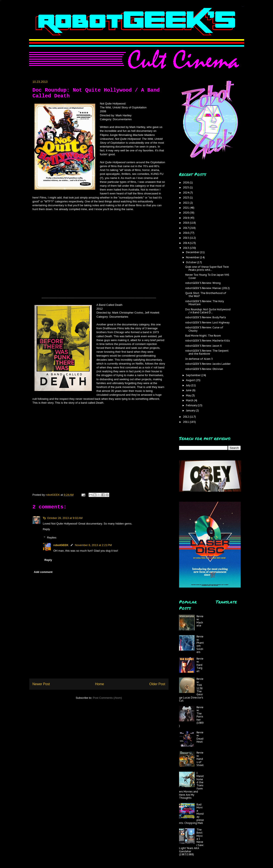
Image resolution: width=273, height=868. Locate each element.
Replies (52, 538)
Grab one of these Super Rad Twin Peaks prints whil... (207, 268)
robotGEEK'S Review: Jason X (204, 346)
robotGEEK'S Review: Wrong (203, 283)
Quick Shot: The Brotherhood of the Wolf (206, 295)
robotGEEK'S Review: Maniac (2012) (207, 288)
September (194, 375)
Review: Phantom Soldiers (200, 644)
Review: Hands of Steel (200, 759)
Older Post (157, 684)
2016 (186, 233)
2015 (186, 238)
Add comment (43, 572)
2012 (186, 417)
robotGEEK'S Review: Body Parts (206, 317)
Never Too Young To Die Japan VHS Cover (207, 276)
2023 (186, 198)
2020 (186, 213)
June (189, 390)
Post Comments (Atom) (107, 698)
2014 (186, 243)
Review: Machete (200, 621)
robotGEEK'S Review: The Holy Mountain (205, 303)
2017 (186, 228)
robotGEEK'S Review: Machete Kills (208, 341)
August (191, 380)
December (193, 252)
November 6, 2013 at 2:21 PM (94, 545)
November (193, 257)
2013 (186, 248)
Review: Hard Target (200, 665)
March (190, 400)
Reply (46, 529)
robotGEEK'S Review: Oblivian (204, 369)
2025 (186, 187)
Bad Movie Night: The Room (203, 336)
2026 (186, 182)
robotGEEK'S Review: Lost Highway (207, 322)
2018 (186, 223)
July (189, 385)
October (192, 262)
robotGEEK (61, 545)
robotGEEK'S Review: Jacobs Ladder (208, 364)
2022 (186, 203)
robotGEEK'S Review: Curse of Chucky (204, 329)
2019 (186, 218)
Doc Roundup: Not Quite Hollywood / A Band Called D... (208, 311)
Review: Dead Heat (200, 737)
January (191, 410)
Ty (44, 518)
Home (100, 684)
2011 (186, 422)
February (192, 405)
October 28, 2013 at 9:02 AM (65, 518)
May (189, 395)
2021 (186, 208)
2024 (186, 193)
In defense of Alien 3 (199, 359)
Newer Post (41, 684)
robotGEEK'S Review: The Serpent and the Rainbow (207, 352)
